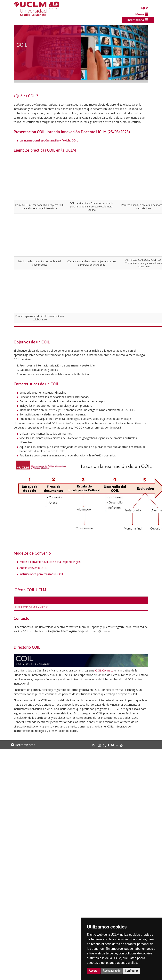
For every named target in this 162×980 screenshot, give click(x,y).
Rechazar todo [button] (112, 971)
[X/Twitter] (105, 745)
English (144, 8)
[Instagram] (95, 745)
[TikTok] (100, 745)
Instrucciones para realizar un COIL (42, 574)
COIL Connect (104, 670)
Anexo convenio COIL (33, 568)
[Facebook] (109, 745)
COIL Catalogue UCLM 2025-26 (32, 607)
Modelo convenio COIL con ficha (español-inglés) (51, 562)
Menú (142, 14)
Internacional (138, 20)
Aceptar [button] (94, 971)
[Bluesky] (113, 745)
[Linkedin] (117, 745)
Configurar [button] (131, 971)
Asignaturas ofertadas (29, 600)
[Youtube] (122, 745)
